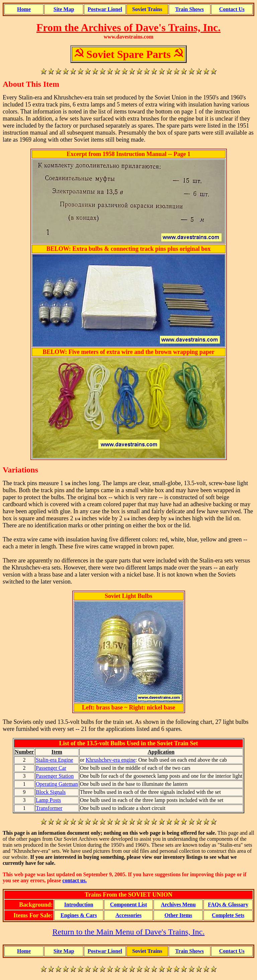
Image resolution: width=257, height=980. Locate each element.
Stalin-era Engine (55, 760)
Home (24, 9)
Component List (129, 904)
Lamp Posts (48, 800)
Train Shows (190, 9)
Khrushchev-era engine (111, 760)
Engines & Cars (79, 915)
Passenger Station (55, 776)
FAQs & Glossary (228, 904)
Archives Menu (178, 904)
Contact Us (232, 9)
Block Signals (51, 792)
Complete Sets (228, 915)
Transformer (49, 808)
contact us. (74, 880)
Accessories (128, 915)
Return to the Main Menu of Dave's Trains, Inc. (129, 932)
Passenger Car (51, 768)
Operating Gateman (57, 784)
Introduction (79, 904)
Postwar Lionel (105, 9)
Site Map (64, 9)
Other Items (178, 915)
